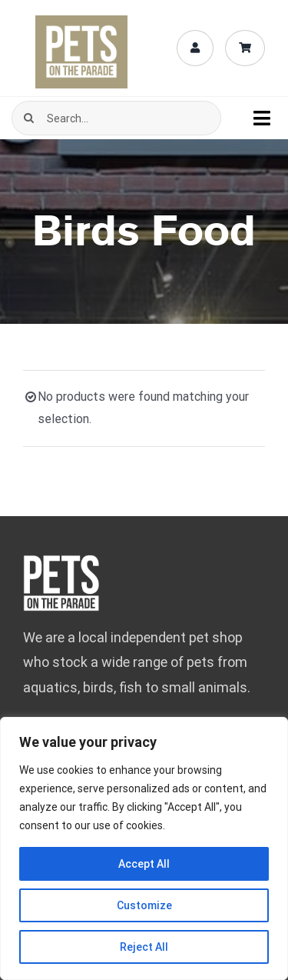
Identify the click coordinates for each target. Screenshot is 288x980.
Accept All (144, 864)
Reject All (144, 947)
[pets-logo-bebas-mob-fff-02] (61, 560)
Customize (144, 905)
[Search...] (116, 118)
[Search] (29, 118)
